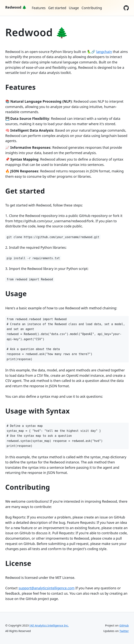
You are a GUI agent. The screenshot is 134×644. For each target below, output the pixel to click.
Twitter (124, 631)
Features (39, 8)
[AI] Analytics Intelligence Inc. (49, 625)
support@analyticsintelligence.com (46, 588)
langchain (104, 52)
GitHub (124, 625)
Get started (57, 8)
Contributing (92, 8)
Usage (74, 8)
